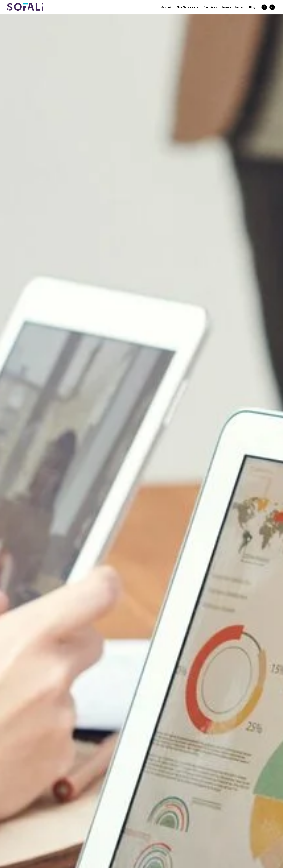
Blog (252, 7)
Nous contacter (233, 7)
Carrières (210, 7)
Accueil (166, 7)
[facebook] (264, 7)
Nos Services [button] (186, 7)
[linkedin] (272, 7)
